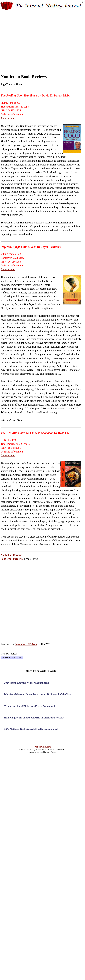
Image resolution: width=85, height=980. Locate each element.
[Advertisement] (27, 39)
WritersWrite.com (42, 747)
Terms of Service (36, 752)
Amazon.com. (8, 118)
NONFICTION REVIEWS (12, 658)
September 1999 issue (26, 644)
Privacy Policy (50, 752)
